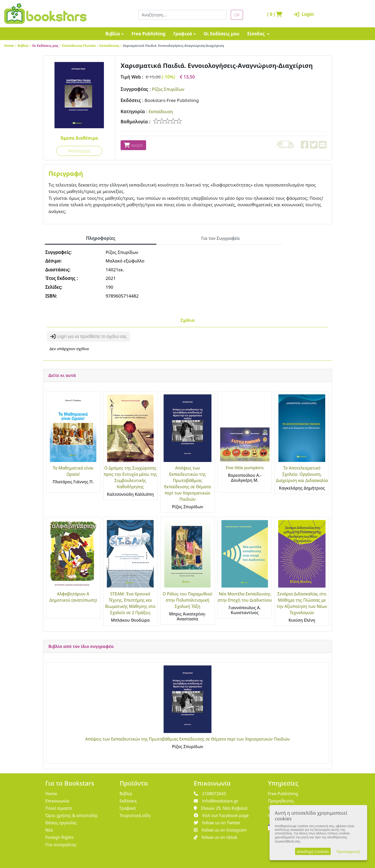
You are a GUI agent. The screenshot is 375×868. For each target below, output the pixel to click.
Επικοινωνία (57, 801)
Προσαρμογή (348, 851)
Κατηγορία (133, 111)
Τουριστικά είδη (135, 815)
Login (304, 14)
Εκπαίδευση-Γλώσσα (79, 46)
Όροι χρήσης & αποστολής (72, 815)
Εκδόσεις (131, 100)
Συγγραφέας (134, 89)
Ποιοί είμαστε (59, 808)
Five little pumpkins (245, 468)
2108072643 (210, 794)
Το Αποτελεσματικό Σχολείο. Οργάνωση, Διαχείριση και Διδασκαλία (302, 474)
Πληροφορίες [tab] (101, 238)
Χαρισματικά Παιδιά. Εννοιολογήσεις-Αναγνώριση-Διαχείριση (173, 46)
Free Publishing (148, 34)
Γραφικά (183, 34)
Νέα (49, 830)
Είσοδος (257, 34)
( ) (275, 14)
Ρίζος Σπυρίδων (168, 89)
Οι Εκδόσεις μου (221, 34)
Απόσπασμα (79, 151)
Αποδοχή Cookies (313, 851)
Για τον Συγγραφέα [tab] (221, 238)
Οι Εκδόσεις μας (45, 46)
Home (9, 46)
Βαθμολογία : (136, 121)
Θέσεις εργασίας (61, 823)
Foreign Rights (60, 837)
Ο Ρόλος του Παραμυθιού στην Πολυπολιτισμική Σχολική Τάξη (188, 600)
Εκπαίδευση (109, 46)
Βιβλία (113, 34)
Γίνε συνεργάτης (61, 845)
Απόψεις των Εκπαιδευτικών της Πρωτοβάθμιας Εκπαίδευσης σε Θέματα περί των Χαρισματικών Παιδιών (187, 739)
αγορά (133, 145)
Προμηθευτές (281, 801)
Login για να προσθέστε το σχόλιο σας (89, 336)
